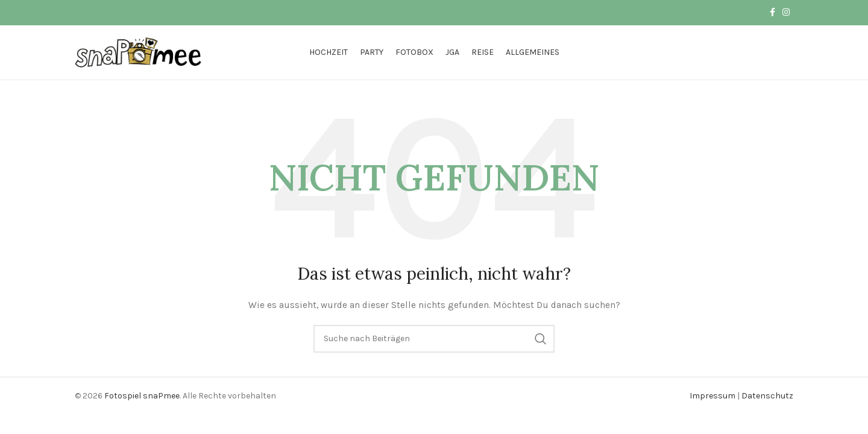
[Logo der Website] (139, 52)
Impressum (712, 396)
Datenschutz (767, 396)
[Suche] (434, 339)
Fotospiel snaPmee (142, 396)
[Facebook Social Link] (772, 13)
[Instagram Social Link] (786, 13)
